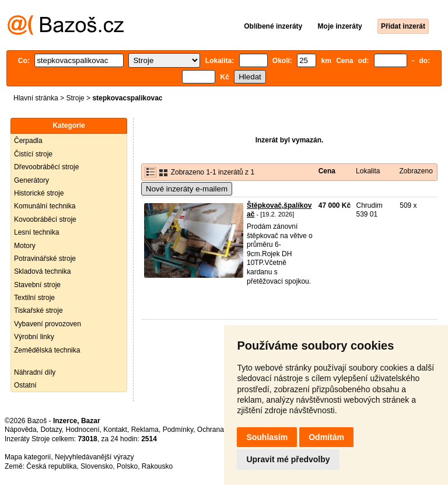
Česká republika (51, 466)
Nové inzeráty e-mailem (187, 189)
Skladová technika (42, 271)
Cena (327, 171)
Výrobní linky (34, 337)
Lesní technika (36, 232)
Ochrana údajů (220, 430)
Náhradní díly (35, 372)
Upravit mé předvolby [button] (288, 459)
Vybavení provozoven (48, 324)
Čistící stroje (33, 154)
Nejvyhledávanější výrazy (94, 457)
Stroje (75, 98)
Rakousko (157, 466)
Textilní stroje (34, 298)
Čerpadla (28, 141)
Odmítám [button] (326, 437)
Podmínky (178, 430)
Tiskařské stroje (38, 310)
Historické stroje (39, 193)
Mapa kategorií (28, 457)
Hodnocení (83, 430)
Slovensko (97, 466)
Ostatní (25, 385)
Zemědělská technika (47, 350)
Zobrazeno (416, 171)
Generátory (32, 180)
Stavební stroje (37, 285)
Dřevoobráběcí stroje (46, 167)
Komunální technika (45, 206)
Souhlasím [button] (267, 437)
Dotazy (51, 430)
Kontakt (115, 430)
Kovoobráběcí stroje (45, 219)
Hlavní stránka (36, 98)
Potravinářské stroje (45, 259)
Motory (25, 246)
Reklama (145, 430)
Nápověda (21, 430)
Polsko (127, 466)
